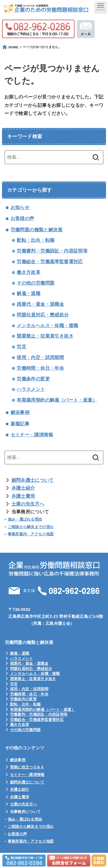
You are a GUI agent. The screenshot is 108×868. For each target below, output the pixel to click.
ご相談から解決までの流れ (31, 527)
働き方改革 (29, 272)
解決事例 (20, 412)
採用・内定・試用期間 (40, 357)
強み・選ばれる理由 (25, 519)
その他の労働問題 (36, 283)
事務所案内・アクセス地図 (31, 534)
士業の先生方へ (28, 504)
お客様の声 (22, 218)
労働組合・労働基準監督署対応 (50, 262)
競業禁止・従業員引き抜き (45, 336)
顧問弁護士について (33, 480)
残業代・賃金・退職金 (40, 304)
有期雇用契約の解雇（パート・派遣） (57, 400)
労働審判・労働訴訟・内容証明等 (52, 251)
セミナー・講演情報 (32, 435)
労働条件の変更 (33, 379)
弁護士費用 (23, 496)
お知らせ (20, 207)
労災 (21, 347)
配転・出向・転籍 (36, 240)
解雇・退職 (29, 293)
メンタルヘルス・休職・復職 (47, 326)
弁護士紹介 (23, 488)
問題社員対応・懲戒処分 (43, 315)
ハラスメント (31, 389)
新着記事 (20, 424)
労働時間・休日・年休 (40, 368)
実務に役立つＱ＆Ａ (27, 767)
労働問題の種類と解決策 (37, 230)
